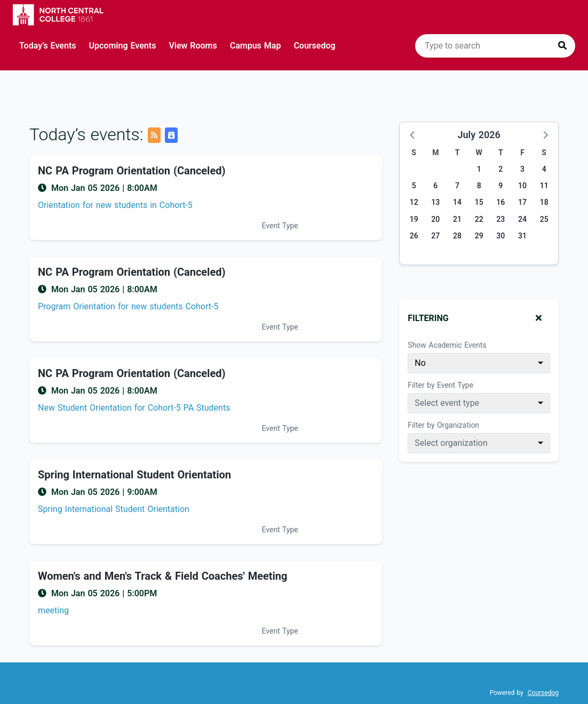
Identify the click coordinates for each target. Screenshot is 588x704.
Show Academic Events (447, 345)
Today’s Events (48, 46)
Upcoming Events (123, 46)
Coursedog (314, 46)
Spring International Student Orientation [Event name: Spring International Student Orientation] (134, 475)
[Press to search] (562, 46)
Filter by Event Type (440, 385)
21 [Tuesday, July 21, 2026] (457, 219)
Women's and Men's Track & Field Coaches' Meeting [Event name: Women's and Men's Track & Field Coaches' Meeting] (162, 576)
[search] (495, 46)
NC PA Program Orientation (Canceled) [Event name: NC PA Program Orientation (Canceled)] (132, 171)
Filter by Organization (443, 425)
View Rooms (193, 46)
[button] (413, 134)
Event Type (280, 226)
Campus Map (256, 46)
